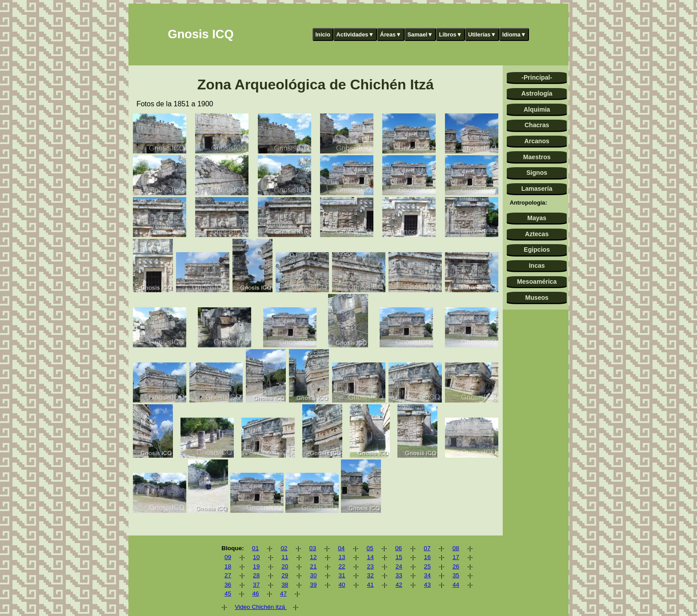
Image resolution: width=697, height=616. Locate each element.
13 (342, 557)
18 (228, 566)
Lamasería (537, 189)
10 (256, 557)
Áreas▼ (391, 34)
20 (285, 566)
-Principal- (537, 77)
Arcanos (537, 141)
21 (313, 566)
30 (313, 575)
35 (456, 575)
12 (313, 557)
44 (456, 585)
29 (285, 575)
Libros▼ (451, 34)
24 (399, 566)
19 (256, 566)
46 (255, 594)
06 (399, 548)
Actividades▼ (355, 34)
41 (371, 585)
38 (285, 585)
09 (228, 557)
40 (342, 585)
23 (371, 566)
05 (370, 548)
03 (313, 548)
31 (342, 575)
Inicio (323, 34)
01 (255, 548)
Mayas (537, 218)
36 (228, 585)
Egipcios (537, 250)
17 (456, 557)
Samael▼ (420, 34)
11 (285, 557)
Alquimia (537, 109)
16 (427, 557)
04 (341, 548)
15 (399, 557)
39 (313, 585)
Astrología (537, 93)
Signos (537, 173)
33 (399, 575)
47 (283, 594)
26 (456, 566)
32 (371, 575)
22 (342, 566)
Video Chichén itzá (261, 607)
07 (427, 548)
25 (427, 566)
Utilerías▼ (482, 34)
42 (399, 585)
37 (256, 585)
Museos (537, 298)
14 (371, 557)
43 (427, 585)
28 (256, 575)
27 (228, 575)
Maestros (537, 157)
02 (284, 548)
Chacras (537, 125)
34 (427, 575)
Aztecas (537, 234)
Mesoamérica (537, 282)
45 (228, 594)
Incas (537, 266)
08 (456, 548)
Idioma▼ (514, 34)
